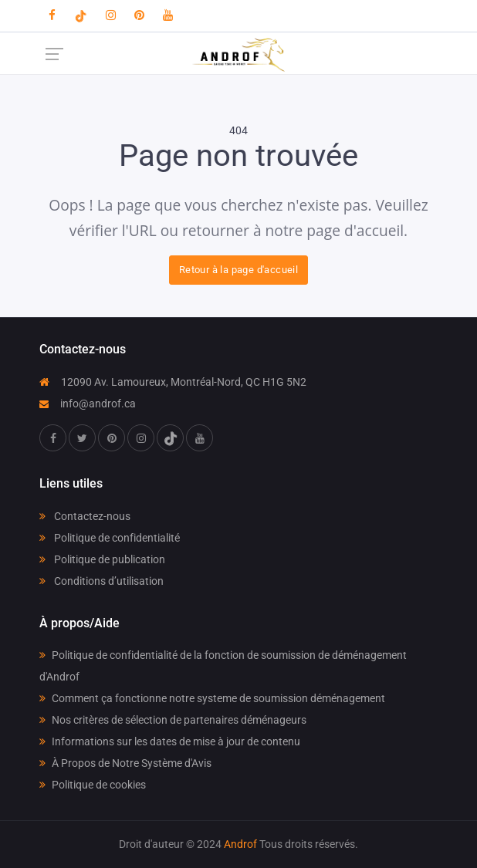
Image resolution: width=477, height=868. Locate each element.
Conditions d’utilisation (101, 581)
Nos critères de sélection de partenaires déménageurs (173, 720)
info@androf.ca (88, 404)
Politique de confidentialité (110, 538)
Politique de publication (102, 559)
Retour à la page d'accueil (238, 270)
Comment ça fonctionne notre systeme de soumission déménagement (212, 698)
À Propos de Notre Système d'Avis (125, 763)
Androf (240, 844)
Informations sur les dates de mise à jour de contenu (170, 741)
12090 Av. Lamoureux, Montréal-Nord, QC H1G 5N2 (173, 382)
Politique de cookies (93, 785)
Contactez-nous (85, 516)
